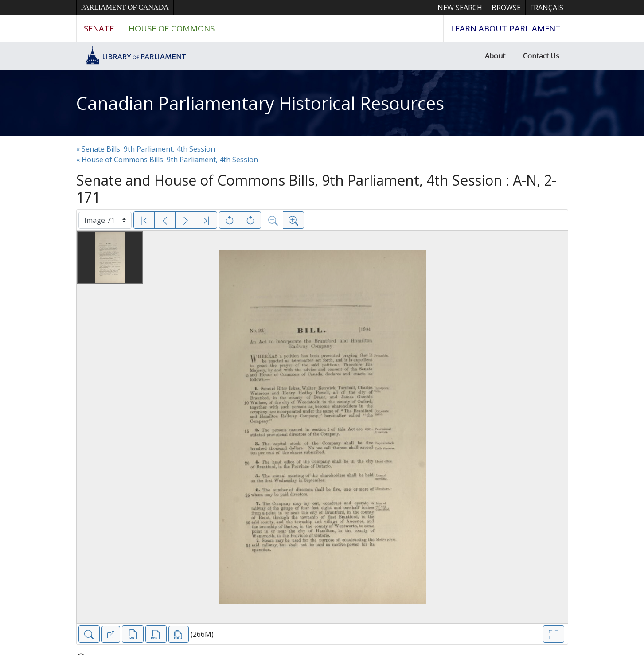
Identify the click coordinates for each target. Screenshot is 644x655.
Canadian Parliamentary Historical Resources (260, 103)
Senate (99, 28)
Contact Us (541, 56)
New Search (460, 8)
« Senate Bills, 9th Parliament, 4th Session (146, 149)
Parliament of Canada (125, 7)
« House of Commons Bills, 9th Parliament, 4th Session (167, 160)
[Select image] (105, 220)
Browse (506, 8)
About (495, 56)
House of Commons (172, 28)
